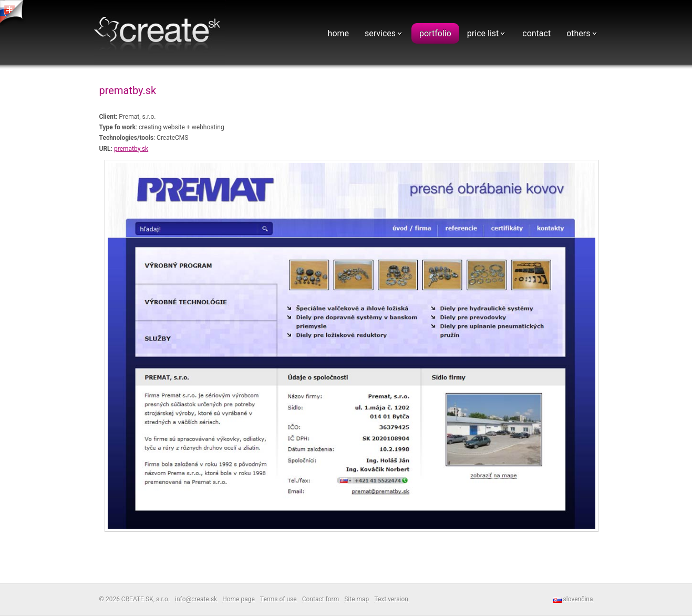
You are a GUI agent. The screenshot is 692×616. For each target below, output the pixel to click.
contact (536, 33)
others (578, 33)
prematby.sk (131, 149)
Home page (239, 599)
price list (483, 33)
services (380, 33)
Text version (391, 599)
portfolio (435, 33)
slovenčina (578, 599)
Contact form (321, 599)
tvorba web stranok (13, 13)
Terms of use (278, 599)
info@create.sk (196, 599)
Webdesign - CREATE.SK (160, 33)
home (338, 33)
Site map (357, 599)
